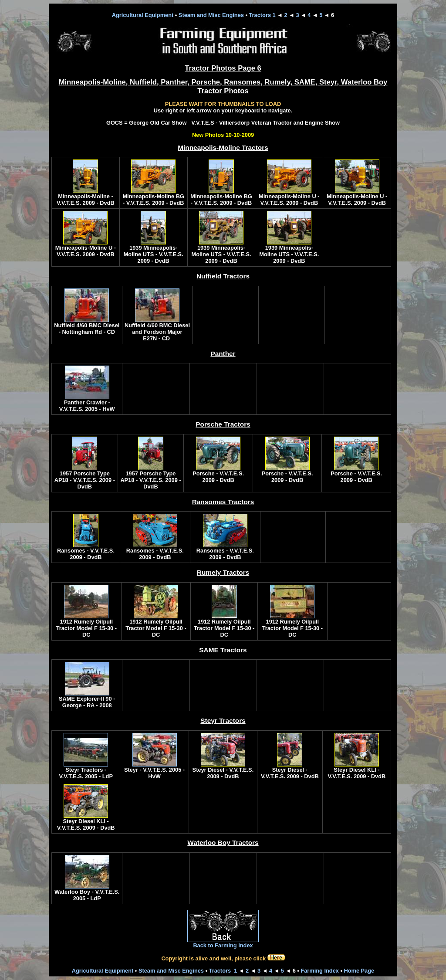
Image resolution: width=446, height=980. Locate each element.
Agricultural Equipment (143, 15)
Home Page (359, 971)
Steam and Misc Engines (211, 15)
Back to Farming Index (223, 945)
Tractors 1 (262, 15)
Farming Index (319, 971)
